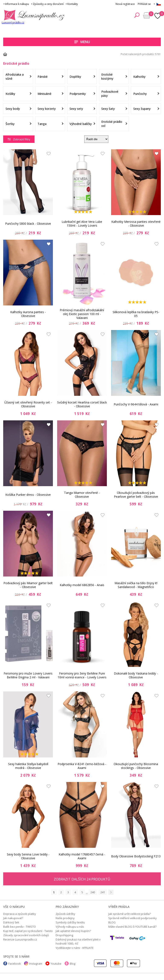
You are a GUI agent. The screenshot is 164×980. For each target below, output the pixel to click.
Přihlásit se (144, 4)
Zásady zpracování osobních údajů (26, 935)
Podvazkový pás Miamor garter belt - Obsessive (28, 585)
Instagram (36, 964)
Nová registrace (125, 4)
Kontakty (73, 4)
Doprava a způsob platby (20, 914)
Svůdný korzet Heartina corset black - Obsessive (82, 404)
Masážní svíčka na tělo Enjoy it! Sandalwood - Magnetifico (136, 585)
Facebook (15, 964)
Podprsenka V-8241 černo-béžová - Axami (82, 766)
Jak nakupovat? (13, 918)
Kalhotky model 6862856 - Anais (82, 585)
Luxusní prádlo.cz (13, 22)
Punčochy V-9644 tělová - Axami (136, 404)
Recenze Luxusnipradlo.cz (20, 939)
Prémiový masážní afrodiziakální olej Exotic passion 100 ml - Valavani (82, 314)
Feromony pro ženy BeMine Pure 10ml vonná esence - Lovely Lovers (82, 675)
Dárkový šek (11, 922)
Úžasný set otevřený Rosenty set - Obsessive (28, 404)
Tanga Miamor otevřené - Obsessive (82, 495)
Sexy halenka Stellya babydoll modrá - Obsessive (28, 766)
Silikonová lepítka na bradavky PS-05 (136, 314)
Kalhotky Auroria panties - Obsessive (28, 314)
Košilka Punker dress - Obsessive (28, 495)
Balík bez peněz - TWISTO (20, 927)
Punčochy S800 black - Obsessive (28, 224)
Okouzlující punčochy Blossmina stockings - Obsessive (136, 766)
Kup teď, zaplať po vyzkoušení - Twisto (28, 931)
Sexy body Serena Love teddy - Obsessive (28, 856)
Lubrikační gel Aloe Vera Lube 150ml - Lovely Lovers (82, 224)
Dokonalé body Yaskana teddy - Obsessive (136, 675)
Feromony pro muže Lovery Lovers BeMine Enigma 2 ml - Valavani (28, 675)
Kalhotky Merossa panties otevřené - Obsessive (136, 224)
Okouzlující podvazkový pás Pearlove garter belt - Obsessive (136, 495)
